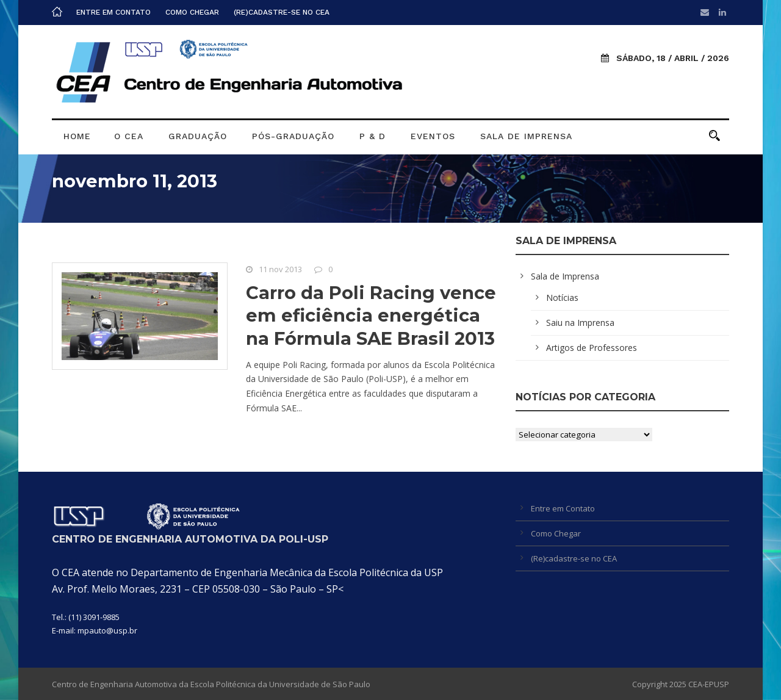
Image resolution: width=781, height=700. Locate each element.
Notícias (562, 298)
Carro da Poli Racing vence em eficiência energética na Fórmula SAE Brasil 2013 (371, 316)
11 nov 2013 (280, 269)
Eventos (433, 136)
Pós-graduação (293, 136)
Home (77, 136)
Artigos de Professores (592, 348)
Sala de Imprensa (526, 136)
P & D (373, 136)
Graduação (198, 136)
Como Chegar (192, 12)
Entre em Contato (113, 12)
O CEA (129, 136)
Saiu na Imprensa (580, 323)
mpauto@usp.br (107, 630)
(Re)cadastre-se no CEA (282, 12)
